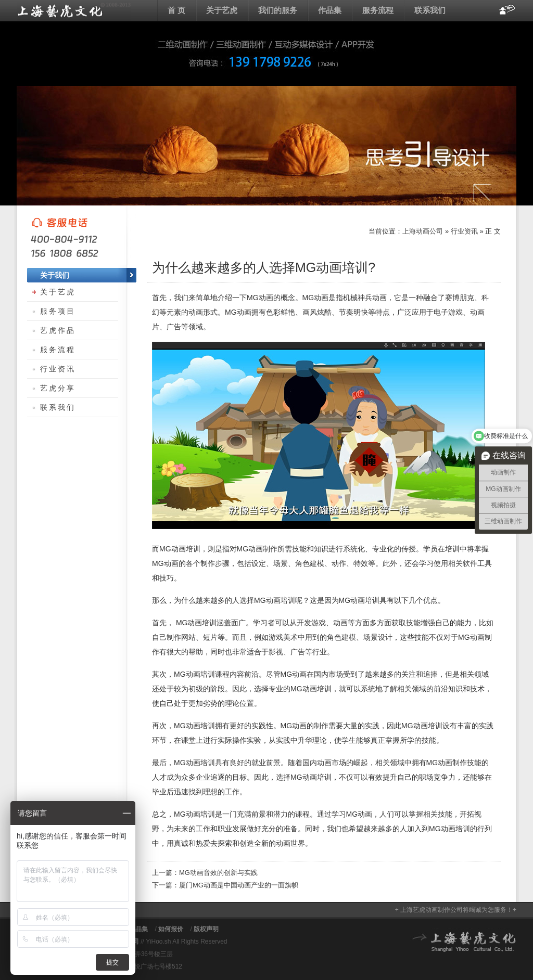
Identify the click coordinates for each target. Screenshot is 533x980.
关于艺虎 (222, 10)
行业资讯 (464, 231)
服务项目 (58, 311)
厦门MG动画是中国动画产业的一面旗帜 (239, 885)
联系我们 (430, 10)
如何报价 (171, 929)
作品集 (330, 10)
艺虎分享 (58, 388)
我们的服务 (278, 10)
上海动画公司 (74, 10)
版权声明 (206, 929)
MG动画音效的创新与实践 (218, 873)
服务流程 (378, 10)
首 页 (176, 10)
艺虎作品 (58, 330)
